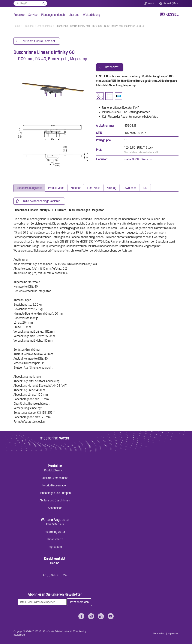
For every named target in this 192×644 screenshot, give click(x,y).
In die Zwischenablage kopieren (41, 201)
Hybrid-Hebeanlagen (55, 485)
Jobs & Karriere (55, 524)
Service (33, 15)
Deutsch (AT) (170, 3)
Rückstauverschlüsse (55, 478)
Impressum (55, 547)
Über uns (74, 15)
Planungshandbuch (53, 15)
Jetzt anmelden (79, 602)
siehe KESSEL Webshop (139, 159)
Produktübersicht (55, 470)
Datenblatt (112, 67)
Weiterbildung (91, 15)
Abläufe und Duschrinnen (55, 500)
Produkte (19, 15)
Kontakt (152, 3)
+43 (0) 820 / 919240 (55, 575)
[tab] (29, 188)
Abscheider (55, 508)
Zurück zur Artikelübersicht (39, 41)
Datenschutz (55, 539)
